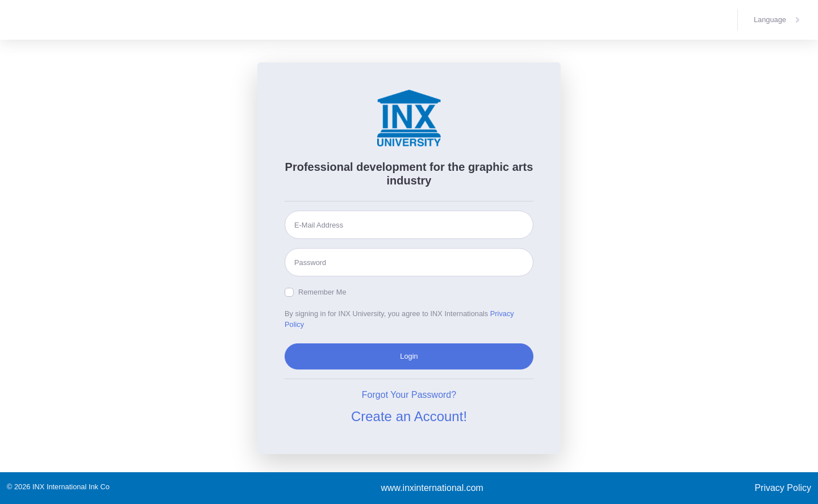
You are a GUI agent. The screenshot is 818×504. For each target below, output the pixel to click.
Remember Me (322, 292)
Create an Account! (409, 416)
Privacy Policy (783, 488)
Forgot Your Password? (409, 395)
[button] (778, 20)
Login (409, 356)
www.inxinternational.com (432, 488)
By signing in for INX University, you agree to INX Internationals (399, 319)
